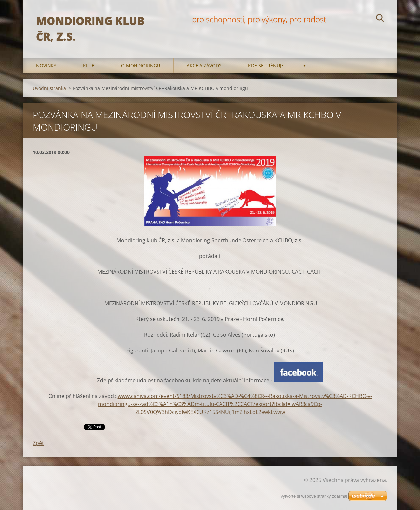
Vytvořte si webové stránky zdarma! (314, 496)
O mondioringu (141, 65)
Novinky (46, 65)
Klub (89, 65)
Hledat (380, 19)
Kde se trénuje (266, 65)
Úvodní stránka (49, 88)
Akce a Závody (204, 65)
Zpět (38, 443)
